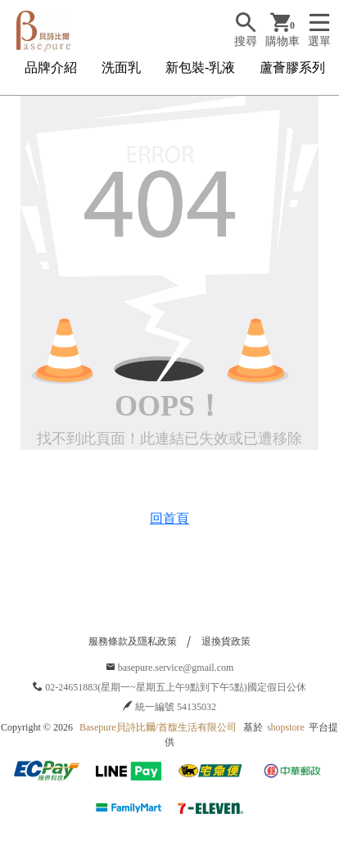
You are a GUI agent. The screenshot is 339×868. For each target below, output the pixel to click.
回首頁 (169, 518)
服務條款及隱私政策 (133, 641)
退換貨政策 (226, 641)
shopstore (286, 727)
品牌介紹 (51, 67)
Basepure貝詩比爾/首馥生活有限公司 (158, 727)
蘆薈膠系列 (292, 67)
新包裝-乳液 (200, 67)
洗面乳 (121, 67)
